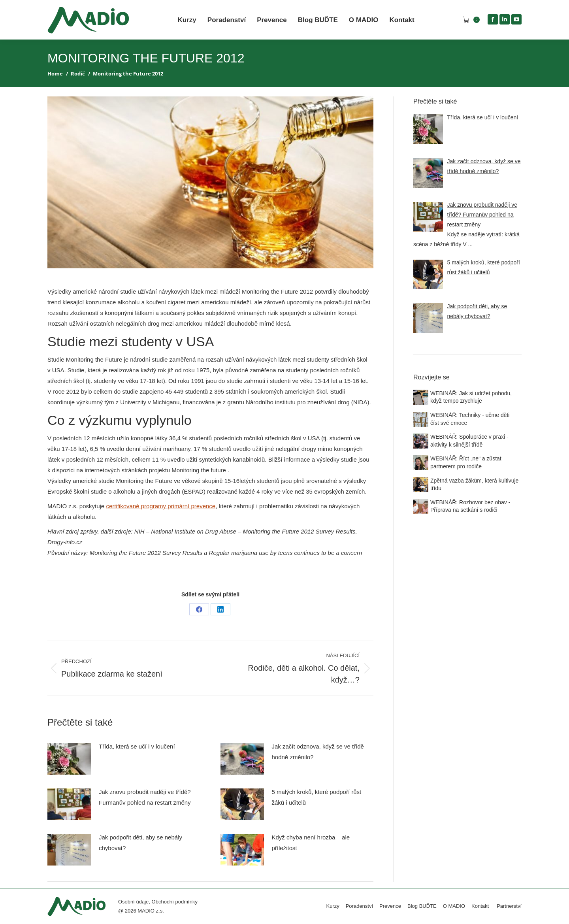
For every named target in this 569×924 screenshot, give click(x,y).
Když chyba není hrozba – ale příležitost (311, 843)
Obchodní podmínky (175, 902)
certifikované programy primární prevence (161, 506)
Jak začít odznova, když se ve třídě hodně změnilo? (318, 752)
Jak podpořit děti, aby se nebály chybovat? (140, 843)
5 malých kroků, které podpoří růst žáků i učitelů (317, 797)
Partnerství (509, 906)
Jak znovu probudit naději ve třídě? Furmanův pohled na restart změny (145, 797)
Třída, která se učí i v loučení (137, 746)
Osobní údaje (133, 902)
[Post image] (69, 759)
